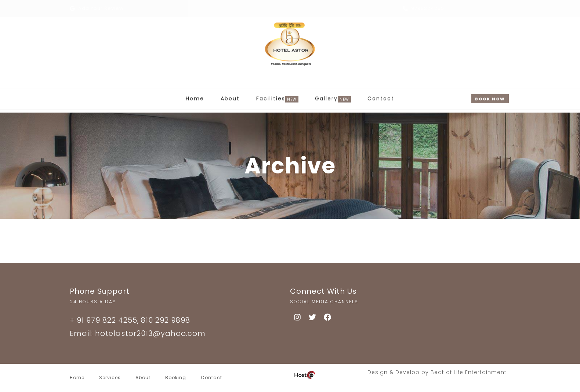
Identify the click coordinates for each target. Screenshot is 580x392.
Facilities (271, 96)
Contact (381, 96)
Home (195, 96)
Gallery (326, 96)
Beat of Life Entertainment (469, 372)
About (230, 96)
